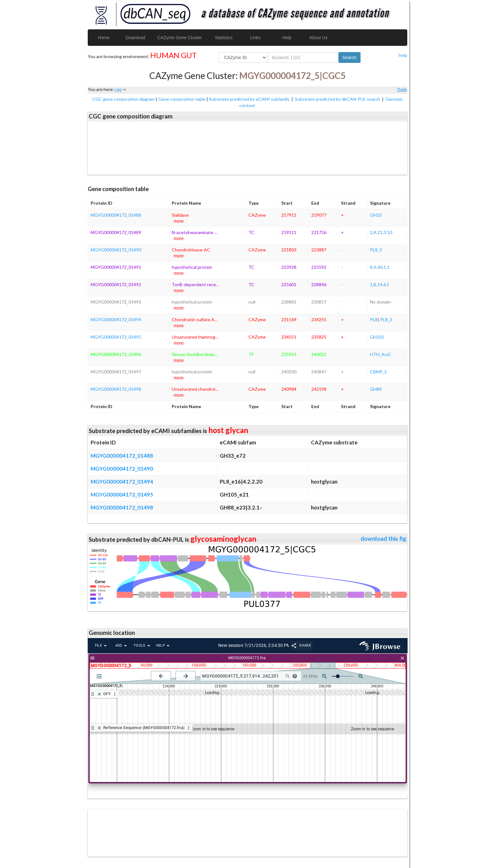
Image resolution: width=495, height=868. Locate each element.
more (179, 221)
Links (255, 38)
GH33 (376, 215)
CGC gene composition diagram (123, 99)
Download (135, 38)
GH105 (377, 337)
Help (287, 38)
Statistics (224, 38)
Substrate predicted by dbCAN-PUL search (338, 99)
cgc (118, 89)
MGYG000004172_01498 (116, 389)
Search (349, 57)
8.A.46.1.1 (380, 267)
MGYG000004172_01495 (116, 337)
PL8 (374, 319)
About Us (319, 38)
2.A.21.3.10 (381, 232)
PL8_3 (376, 250)
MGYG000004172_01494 (116, 319)
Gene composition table (182, 99)
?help (402, 89)
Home (104, 38)
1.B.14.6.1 (380, 284)
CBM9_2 (378, 372)
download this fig (383, 539)
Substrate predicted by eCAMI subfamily (250, 99)
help (403, 55)
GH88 (376, 389)
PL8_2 (386, 319)
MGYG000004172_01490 (116, 250)
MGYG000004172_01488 (116, 215)
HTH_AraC (381, 354)
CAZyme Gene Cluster (179, 38)
